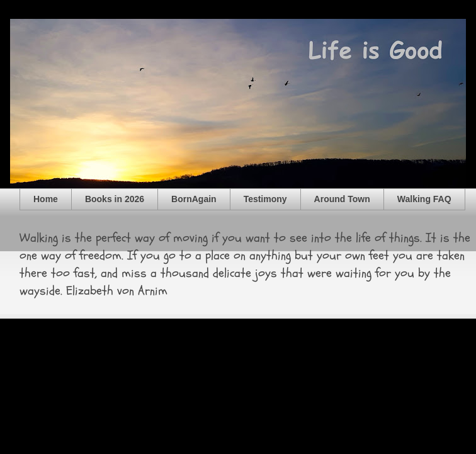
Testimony (265, 199)
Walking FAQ (424, 199)
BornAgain (194, 199)
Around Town (342, 199)
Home (46, 199)
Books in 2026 (115, 199)
